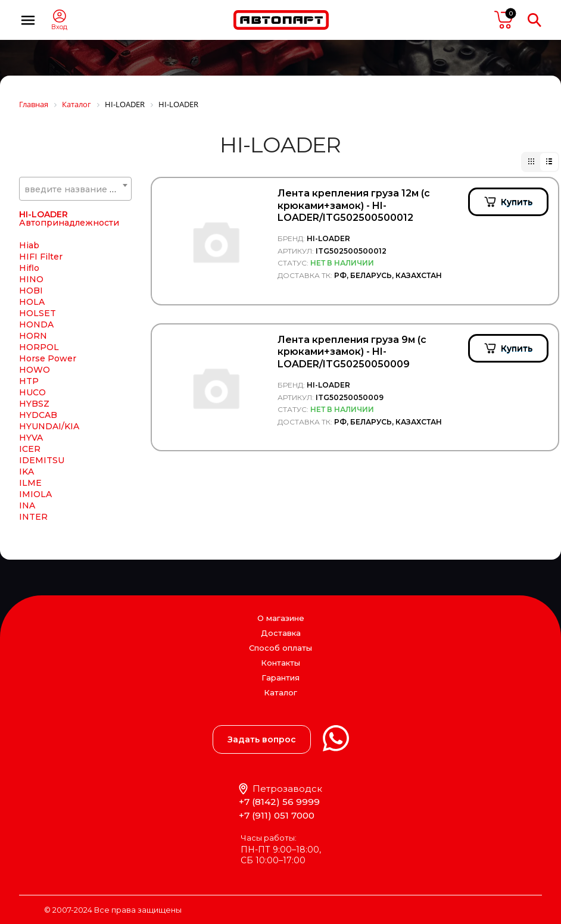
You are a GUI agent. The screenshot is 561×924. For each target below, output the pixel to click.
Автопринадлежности (69, 225)
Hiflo (29, 270)
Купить (517, 202)
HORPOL (39, 349)
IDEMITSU (42, 463)
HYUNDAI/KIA (49, 429)
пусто (504, 20)
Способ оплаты (280, 648)
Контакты (280, 663)
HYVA (31, 440)
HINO (31, 282)
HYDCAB (38, 417)
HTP (29, 383)
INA (27, 508)
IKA (27, 474)
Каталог (280, 693)
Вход (59, 27)
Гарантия (280, 678)
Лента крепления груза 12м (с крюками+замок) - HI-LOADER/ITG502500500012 (354, 206)
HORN (33, 338)
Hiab (29, 248)
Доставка (281, 633)
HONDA (36, 327)
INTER (33, 519)
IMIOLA (35, 497)
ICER (30, 451)
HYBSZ (34, 406)
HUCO (32, 395)
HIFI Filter (41, 259)
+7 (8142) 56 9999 (279, 802)
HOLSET (38, 316)
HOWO (35, 372)
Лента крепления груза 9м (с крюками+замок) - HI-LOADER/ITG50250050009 (352, 352)
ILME (30, 485)
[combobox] (75, 189)
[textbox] (75, 189)
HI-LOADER (43, 217)
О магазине (281, 618)
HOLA (32, 304)
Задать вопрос (262, 739)
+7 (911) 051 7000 (277, 815)
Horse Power (48, 361)
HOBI (31, 293)
